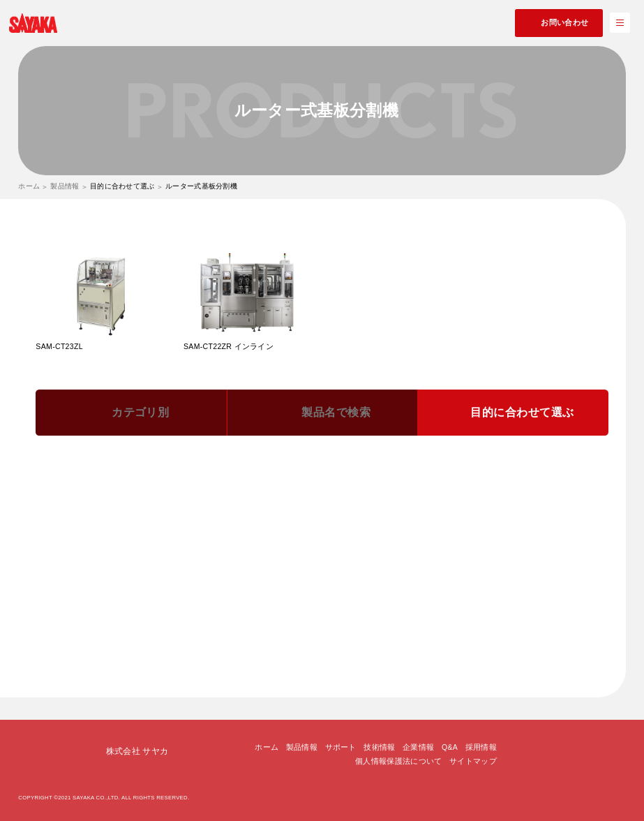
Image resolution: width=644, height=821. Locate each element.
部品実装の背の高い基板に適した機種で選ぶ (492, 552)
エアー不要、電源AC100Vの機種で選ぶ (131, 635)
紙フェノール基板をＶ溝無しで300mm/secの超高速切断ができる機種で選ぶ (196, 572)
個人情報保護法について (398, 757)
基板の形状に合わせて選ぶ (424, 614)
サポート (341, 744)
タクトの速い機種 (159, 614)
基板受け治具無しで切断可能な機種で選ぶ (284, 614)
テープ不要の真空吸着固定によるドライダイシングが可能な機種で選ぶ (188, 593)
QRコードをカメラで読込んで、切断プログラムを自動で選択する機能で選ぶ (197, 510)
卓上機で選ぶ (85, 614)
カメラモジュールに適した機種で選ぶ (128, 552)
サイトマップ (473, 757)
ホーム (29, 186)
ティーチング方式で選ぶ (375, 635)
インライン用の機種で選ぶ (266, 635)
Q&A (450, 744)
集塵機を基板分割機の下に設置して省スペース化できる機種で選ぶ (451, 593)
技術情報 (379, 744)
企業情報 (418, 744)
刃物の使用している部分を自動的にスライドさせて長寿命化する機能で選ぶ (196, 531)
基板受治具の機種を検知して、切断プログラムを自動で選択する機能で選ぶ (196, 490)
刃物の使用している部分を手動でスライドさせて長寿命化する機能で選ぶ (192, 469)
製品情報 (65, 186)
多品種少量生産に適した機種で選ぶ (411, 531)
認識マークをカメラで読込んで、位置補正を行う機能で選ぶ (458, 510)
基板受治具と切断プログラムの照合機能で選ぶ (423, 469)
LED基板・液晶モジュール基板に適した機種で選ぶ (304, 552)
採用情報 (481, 744)
